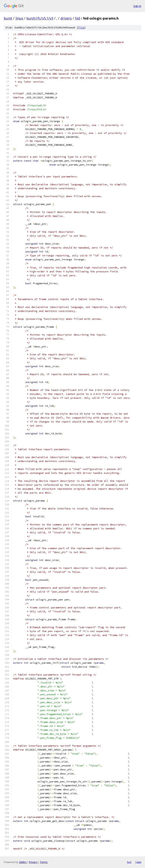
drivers (66, 18)
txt (129, 862)
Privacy (33, 862)
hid (78, 18)
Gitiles (23, 862)
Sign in (137, 6)
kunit (8, 18)
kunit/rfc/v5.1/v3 (40, 18)
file (81, 28)
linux (19, 18)
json (138, 862)
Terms (44, 862)
